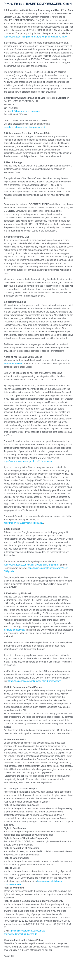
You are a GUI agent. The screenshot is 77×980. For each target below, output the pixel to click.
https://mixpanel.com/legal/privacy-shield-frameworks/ (34, 681)
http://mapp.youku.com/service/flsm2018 (23, 523)
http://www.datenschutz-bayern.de (20, 934)
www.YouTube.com (13, 364)
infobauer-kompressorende (25, 111)
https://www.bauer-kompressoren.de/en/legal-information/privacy (35, 37)
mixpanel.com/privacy (14, 630)
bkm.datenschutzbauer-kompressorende (25, 127)
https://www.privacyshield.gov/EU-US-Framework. (28, 461)
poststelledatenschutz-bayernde (28, 931)
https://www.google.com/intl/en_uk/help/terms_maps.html (32, 565)
